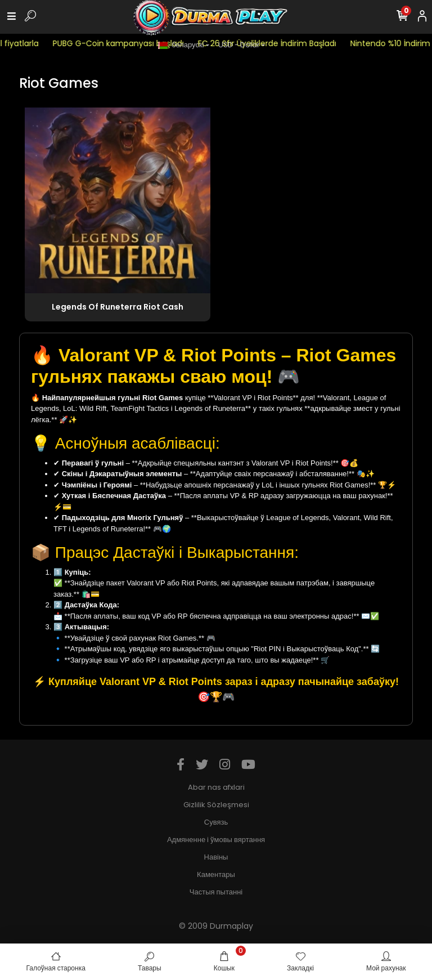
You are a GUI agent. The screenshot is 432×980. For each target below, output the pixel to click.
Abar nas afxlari (216, 787)
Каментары (216, 874)
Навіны (216, 857)
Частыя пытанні (216, 892)
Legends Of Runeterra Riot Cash (118, 307)
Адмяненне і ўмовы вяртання (216, 840)
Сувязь (216, 822)
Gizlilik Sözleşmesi (216, 805)
